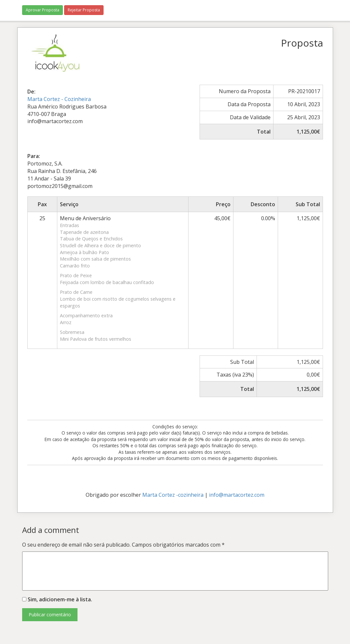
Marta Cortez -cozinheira (173, 495)
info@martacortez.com (237, 495)
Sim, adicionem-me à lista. (57, 599)
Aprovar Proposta (42, 10)
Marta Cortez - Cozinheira (59, 99)
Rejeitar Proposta (84, 10)
